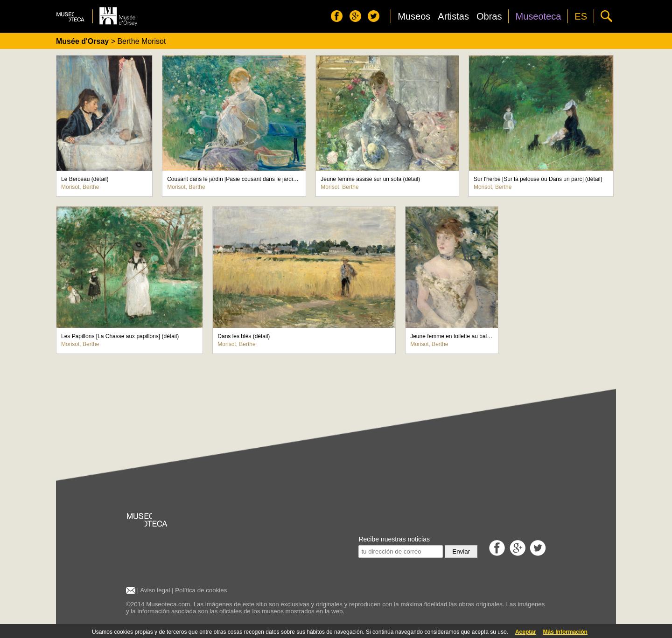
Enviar (461, 551)
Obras (489, 16)
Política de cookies (201, 590)
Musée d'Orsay (82, 41)
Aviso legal (155, 590)
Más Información (565, 632)
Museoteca (538, 16)
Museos (414, 16)
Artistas (453, 16)
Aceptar (526, 632)
